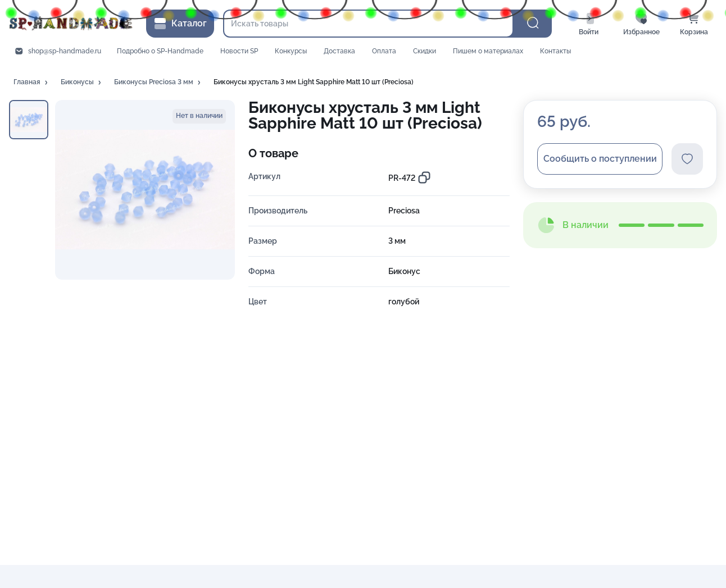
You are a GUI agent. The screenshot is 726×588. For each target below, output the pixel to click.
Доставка (339, 51)
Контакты (555, 51)
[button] (31, 83)
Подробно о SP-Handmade (160, 51)
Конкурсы (291, 51)
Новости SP (239, 51)
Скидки (425, 51)
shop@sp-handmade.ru (65, 51)
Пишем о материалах (488, 51)
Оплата (384, 51)
